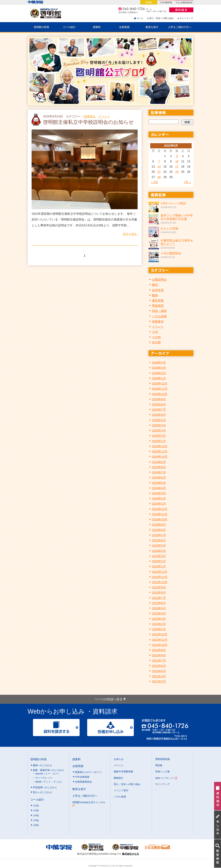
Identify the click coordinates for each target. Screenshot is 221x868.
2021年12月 (160, 634)
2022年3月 (159, 619)
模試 (155, 285)
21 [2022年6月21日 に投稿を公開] (159, 172)
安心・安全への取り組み (162, 18)
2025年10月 (160, 394)
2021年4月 (159, 676)
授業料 (97, 27)
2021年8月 (159, 655)
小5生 (36, 820)
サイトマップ (186, 18)
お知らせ (119, 759)
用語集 (159, 765)
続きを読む (130, 234)
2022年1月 (159, 629)
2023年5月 (159, 546)
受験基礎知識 (162, 759)
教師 (155, 295)
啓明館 (149, 3)
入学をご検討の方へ (180, 27)
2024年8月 (159, 467)
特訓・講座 (159, 311)
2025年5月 (159, 420)
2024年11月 (160, 452)
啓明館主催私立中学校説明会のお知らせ (88, 122)
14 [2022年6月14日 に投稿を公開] (159, 167)
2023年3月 (159, 556)
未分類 (156, 342)
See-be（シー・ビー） (48, 774)
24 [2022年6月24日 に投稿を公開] (177, 172)
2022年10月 (160, 582)
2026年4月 (159, 363)
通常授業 (158, 301)
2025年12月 (160, 384)
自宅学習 (158, 290)
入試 (155, 332)
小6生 (36, 825)
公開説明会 (159, 280)
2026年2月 (159, 373)
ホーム (140, 18)
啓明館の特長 (41, 27)
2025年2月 (159, 436)
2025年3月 (159, 431)
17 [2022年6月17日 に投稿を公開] (177, 167)
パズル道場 (159, 316)
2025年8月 (159, 405)
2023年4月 (159, 551)
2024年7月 (159, 472)
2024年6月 (159, 478)
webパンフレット (166, 778)
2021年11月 (160, 640)
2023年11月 (160, 514)
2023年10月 (160, 520)
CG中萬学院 (166, 3)
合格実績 (124, 27)
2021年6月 (159, 666)
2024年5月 (159, 483)
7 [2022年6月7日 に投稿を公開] (159, 161)
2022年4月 (159, 614)
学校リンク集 (162, 772)
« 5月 (155, 182)
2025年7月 (159, 410)
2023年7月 (159, 535)
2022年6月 (159, 603)
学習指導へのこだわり (45, 787)
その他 (156, 337)
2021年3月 (159, 682)
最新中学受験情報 (123, 772)
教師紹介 (119, 778)
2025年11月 (160, 389)
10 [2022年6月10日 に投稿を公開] (177, 161)
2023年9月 (159, 525)
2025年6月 (159, 415)
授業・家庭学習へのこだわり (49, 770)
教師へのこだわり (42, 765)
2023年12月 (160, 509)
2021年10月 (160, 645)
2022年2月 (159, 624)
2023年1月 (159, 567)
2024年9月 (159, 462)
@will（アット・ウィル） (49, 782)
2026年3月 (159, 368)
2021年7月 (159, 661)
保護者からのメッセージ (88, 772)
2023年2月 (159, 561)
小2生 (36, 806)
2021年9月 (159, 650)
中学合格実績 (82, 777)
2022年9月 (159, 587)
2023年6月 (159, 540)
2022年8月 (159, 593)
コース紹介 (69, 27)
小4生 (36, 815)
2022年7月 (159, 598)
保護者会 (89, 116)
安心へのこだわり (42, 792)
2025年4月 (159, 425)
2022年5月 (159, 608)
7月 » (187, 182)
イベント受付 (121, 790)
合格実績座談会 (83, 782)
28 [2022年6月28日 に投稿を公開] (159, 177)
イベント (104, 116)
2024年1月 (159, 504)
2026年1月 (159, 378)
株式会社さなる (131, 854)
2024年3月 (159, 493)
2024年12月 (160, 446)
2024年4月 (159, 488)
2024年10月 (160, 457)
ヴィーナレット (44, 778)
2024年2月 (159, 499)
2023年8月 (159, 530)
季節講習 (158, 306)
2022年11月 (160, 577)
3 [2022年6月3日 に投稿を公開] (177, 156)
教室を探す (152, 27)
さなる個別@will (184, 3)
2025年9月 (159, 399)
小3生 (36, 810)
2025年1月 (159, 441)
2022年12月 (160, 572)
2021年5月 (159, 671)
